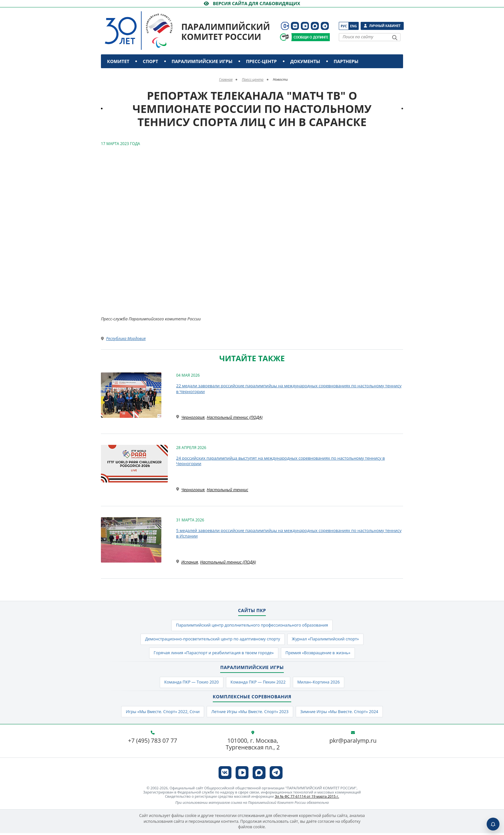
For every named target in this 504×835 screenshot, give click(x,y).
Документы (305, 61)
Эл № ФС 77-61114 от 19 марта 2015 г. (307, 798)
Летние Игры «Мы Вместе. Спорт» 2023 (250, 713)
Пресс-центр (261, 61)
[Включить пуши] (493, 824)
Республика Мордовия (126, 339)
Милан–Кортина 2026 (321, 684)
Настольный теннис (227, 490)
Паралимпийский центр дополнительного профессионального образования (252, 626)
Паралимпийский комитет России (226, 32)
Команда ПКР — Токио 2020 (189, 684)
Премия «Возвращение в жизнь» (320, 654)
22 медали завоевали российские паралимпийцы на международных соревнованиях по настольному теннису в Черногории (289, 389)
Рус (344, 26)
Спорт (150, 61)
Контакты (121, 75)
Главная (226, 79)
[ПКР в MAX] (315, 26)
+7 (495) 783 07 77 (153, 743)
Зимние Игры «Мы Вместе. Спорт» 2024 (342, 713)
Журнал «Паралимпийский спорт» (328, 640)
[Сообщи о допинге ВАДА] (285, 37)
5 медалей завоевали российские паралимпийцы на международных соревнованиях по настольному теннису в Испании (289, 533)
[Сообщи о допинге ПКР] (310, 37)
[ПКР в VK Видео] (305, 26)
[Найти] (395, 38)
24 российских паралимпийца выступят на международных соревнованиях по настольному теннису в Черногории (280, 461)
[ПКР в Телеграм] (325, 26)
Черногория (193, 417)
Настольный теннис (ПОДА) (235, 417)
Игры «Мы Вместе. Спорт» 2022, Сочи (160, 713)
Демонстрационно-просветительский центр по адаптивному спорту (211, 640)
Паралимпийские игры (202, 61)
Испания (190, 562)
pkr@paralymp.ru (353, 743)
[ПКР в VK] (295, 26)
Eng (353, 26)
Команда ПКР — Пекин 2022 (258, 684)
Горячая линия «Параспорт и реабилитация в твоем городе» (212, 654)
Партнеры (346, 61)
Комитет (118, 61)
